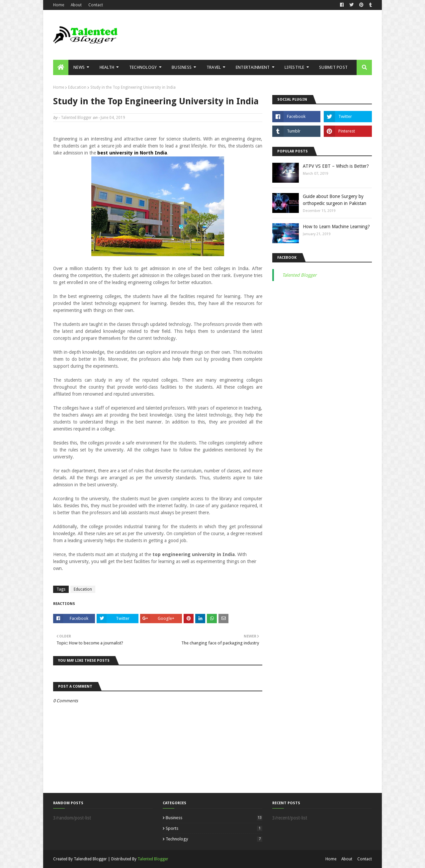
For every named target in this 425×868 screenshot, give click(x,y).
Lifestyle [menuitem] (295, 67)
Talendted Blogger (90, 859)
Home (59, 5)
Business (214, 818)
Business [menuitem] (182, 67)
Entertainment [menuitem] (253, 67)
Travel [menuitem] (214, 67)
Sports (214, 828)
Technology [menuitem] (143, 67)
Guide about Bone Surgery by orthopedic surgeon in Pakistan (335, 200)
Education (77, 87)
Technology (214, 839)
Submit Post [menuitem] (333, 67)
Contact (96, 5)
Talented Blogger (76, 118)
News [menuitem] (79, 67)
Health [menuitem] (107, 67)
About (76, 5)
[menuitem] (61, 67)
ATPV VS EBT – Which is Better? (336, 166)
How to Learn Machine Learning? (336, 227)
